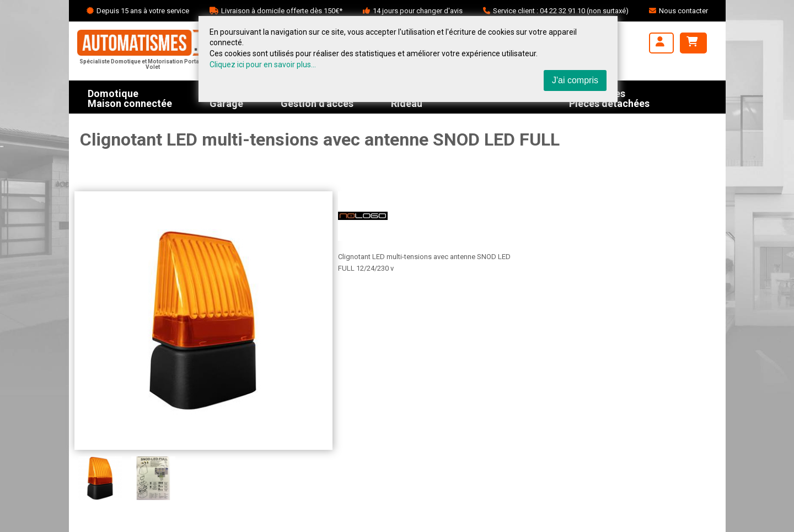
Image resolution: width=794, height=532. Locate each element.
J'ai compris (575, 80)
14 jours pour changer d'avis (418, 11)
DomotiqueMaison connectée (130, 97)
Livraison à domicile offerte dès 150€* (282, 11)
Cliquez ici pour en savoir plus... (263, 65)
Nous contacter (683, 11)
